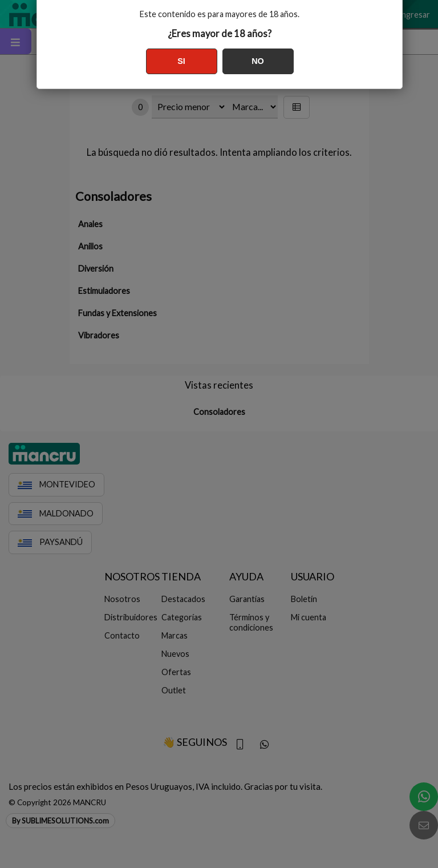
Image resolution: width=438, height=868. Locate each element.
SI (181, 61)
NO (258, 61)
